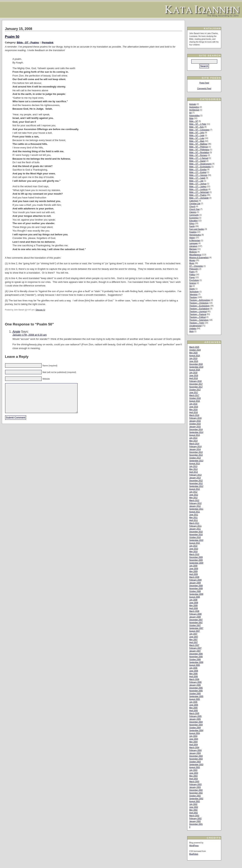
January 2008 (195, 617)
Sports (192, 289)
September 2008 (196, 594)
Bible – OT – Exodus (198, 170)
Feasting (193, 232)
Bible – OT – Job (196, 181)
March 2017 (194, 395)
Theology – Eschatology (199, 309)
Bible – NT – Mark (197, 141)
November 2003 (196, 759)
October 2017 (195, 390)
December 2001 (196, 824)
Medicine (193, 252)
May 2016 (193, 410)
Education (193, 221)
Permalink (48, 43)
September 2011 (196, 509)
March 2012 (194, 500)
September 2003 (196, 765)
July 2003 (193, 770)
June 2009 (194, 569)
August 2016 (195, 401)
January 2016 (195, 421)
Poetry (192, 272)
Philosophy (194, 269)
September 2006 (196, 662)
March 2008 (194, 611)
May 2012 (193, 498)
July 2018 (193, 373)
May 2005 (193, 708)
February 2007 (195, 648)
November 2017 (196, 387)
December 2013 (196, 452)
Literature (193, 246)
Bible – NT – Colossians (199, 130)
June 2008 (194, 603)
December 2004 (196, 722)
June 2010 (194, 549)
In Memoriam (195, 241)
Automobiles (194, 116)
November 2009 (196, 560)
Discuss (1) (40, 310)
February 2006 (195, 682)
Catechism (194, 201)
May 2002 (193, 810)
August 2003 (195, 767)
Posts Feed (204, 83)
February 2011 (195, 526)
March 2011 (194, 523)
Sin (191, 286)
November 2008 (196, 588)
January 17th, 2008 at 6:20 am (30, 335)
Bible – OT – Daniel (197, 161)
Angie (16, 332)
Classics (193, 212)
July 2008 (193, 600)
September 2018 (196, 367)
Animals (193, 104)
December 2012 (196, 481)
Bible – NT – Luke (197, 138)
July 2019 (193, 358)
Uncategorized (195, 326)
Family (192, 226)
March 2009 (194, 577)
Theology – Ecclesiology (199, 306)
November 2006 (196, 657)
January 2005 (195, 719)
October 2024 (195, 350)
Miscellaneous (195, 255)
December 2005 (196, 688)
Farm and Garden (197, 229)
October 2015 (195, 424)
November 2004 (196, 725)
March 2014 (194, 444)
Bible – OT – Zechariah (199, 198)
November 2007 (196, 623)
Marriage (193, 249)
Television (193, 294)
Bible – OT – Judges (198, 187)
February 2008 (195, 614)
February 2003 (195, 784)
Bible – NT (194, 121)
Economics (194, 218)
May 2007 (193, 640)
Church (192, 206)
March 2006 (194, 679)
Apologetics (194, 107)
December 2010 (196, 532)
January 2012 (195, 506)
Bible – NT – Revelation (199, 152)
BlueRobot (194, 854)
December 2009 (196, 557)
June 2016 (194, 407)
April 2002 (194, 813)
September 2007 (196, 628)
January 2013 (195, 478)
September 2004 (196, 730)
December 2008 (196, 586)
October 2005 (195, 694)
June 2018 (194, 376)
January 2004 (195, 753)
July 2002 (193, 804)
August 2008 (195, 597)
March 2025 (194, 347)
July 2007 (193, 634)
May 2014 (193, 441)
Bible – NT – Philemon (199, 147)
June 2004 (194, 739)
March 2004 (194, 748)
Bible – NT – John (197, 133)
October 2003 (195, 762)
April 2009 (194, 574)
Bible (191, 118)
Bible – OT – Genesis (198, 175)
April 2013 (194, 472)
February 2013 (195, 475)
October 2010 (195, 537)
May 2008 (193, 606)
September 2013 (196, 461)
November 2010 (196, 535)
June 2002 (194, 807)
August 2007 (195, 631)
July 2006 (193, 668)
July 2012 (193, 492)
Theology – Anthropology (200, 300)
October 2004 (195, 728)
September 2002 (196, 799)
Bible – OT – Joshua (198, 184)
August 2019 (195, 356)
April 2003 (194, 779)
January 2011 (195, 529)
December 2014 (196, 429)
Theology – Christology (199, 303)
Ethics (192, 223)
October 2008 (195, 591)
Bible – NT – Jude (197, 135)
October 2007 (195, 625)
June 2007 (194, 637)
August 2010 (195, 543)
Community (194, 215)
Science (193, 283)
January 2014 (195, 449)
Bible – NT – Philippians (199, 150)
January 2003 (195, 787)
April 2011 (194, 520)
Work (191, 331)
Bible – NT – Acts (197, 127)
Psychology (194, 280)
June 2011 (194, 515)
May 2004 (193, 742)
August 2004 (195, 733)
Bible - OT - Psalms (28, 43)
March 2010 (194, 554)
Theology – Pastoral (198, 314)
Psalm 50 (12, 37)
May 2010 (193, 552)
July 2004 (193, 736)
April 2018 (194, 378)
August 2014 (195, 435)
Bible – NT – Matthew (198, 144)
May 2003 (193, 776)
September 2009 (196, 563)
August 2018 (195, 370)
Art (190, 113)
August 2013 (195, 464)
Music (192, 263)
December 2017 (196, 384)
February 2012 (195, 503)
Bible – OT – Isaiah (197, 178)
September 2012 (196, 486)
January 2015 (195, 427)
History (192, 238)
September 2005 (196, 696)
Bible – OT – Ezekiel (198, 172)
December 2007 (196, 620)
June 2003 (194, 773)
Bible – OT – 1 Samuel (199, 158)
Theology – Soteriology (199, 320)
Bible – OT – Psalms (198, 195)
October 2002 (195, 796)
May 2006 (193, 674)
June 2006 (194, 671)
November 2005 (196, 691)
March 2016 (194, 415)
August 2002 (195, 801)
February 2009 (195, 580)
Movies (192, 260)
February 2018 (195, 381)
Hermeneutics (195, 235)
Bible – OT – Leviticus (198, 189)
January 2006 (195, 685)
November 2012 (196, 483)
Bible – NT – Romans (198, 155)
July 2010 (193, 546)
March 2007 (194, 645)
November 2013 (196, 455)
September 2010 (196, 540)
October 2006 (195, 659)
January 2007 (195, 651)
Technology (194, 292)
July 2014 (193, 438)
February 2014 (195, 446)
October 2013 (195, 458)
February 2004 (195, 750)
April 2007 (194, 642)
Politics (192, 275)
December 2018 (196, 364)
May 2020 (193, 353)
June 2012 (194, 495)
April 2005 (194, 711)
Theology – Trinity (197, 323)
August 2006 (195, 665)
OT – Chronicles (196, 266)
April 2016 (194, 412)
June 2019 (194, 361)
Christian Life (195, 204)
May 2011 (193, 517)
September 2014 (196, 432)
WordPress (194, 846)
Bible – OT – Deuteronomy (200, 164)
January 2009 (195, 583)
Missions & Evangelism (199, 258)
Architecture (194, 110)
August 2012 (195, 489)
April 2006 (194, 677)
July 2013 (193, 466)
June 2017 (194, 393)
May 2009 (193, 571)
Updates (193, 329)
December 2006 (196, 654)
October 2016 (195, 398)
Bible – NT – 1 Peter (198, 124)
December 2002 (196, 790)
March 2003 (194, 782)
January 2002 (195, 821)
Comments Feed (204, 89)
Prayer (192, 277)
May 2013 (193, 469)
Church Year (194, 209)
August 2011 (195, 512)
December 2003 (196, 756)
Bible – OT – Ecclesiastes (200, 167)
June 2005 (194, 705)
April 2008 (194, 608)
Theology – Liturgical (198, 312)
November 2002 (196, 793)
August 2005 (195, 699)
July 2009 (193, 566)
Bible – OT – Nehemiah (199, 192)
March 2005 (194, 713)
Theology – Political (197, 317)
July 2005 (193, 702)
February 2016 (195, 418)
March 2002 (194, 816)
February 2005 (195, 716)
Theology (193, 297)
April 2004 (194, 745)
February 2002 (195, 818)
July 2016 (193, 404)
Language (194, 243)
